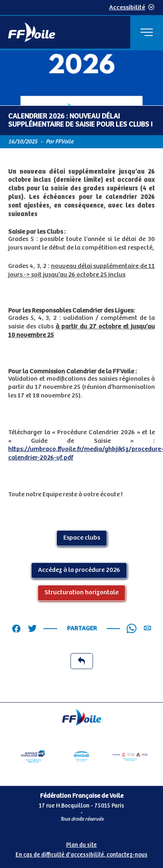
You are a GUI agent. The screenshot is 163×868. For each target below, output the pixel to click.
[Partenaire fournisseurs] (130, 756)
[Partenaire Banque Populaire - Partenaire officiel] (33, 756)
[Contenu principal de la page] (81, 376)
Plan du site (81, 845)
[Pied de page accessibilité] (81, 848)
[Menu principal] (147, 32)
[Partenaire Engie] (81, 756)
